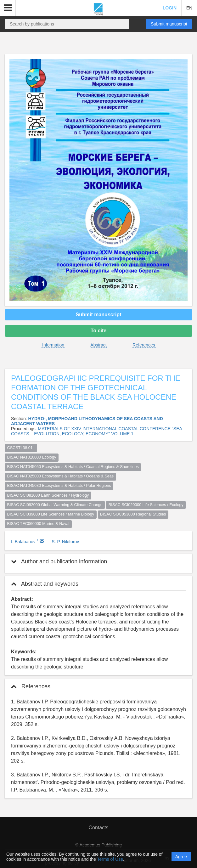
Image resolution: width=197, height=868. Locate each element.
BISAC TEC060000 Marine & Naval (38, 524)
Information (53, 345)
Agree (181, 857)
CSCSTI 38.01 (21, 448)
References (144, 345)
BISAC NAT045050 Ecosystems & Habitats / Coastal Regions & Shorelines (73, 467)
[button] (8, 8)
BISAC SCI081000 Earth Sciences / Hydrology (48, 495)
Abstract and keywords (45, 584)
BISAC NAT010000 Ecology (32, 457)
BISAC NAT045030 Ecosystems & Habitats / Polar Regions (59, 486)
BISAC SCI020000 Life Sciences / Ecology (146, 505)
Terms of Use (110, 859)
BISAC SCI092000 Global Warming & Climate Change (55, 505)
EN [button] (189, 8)
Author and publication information (59, 561)
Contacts (98, 828)
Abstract (98, 345)
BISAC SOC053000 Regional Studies (133, 514)
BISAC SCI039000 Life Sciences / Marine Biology (51, 514)
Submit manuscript (169, 24)
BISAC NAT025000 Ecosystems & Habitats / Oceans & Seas (61, 476)
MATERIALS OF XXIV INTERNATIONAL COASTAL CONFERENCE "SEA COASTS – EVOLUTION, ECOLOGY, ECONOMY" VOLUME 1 (96, 431)
